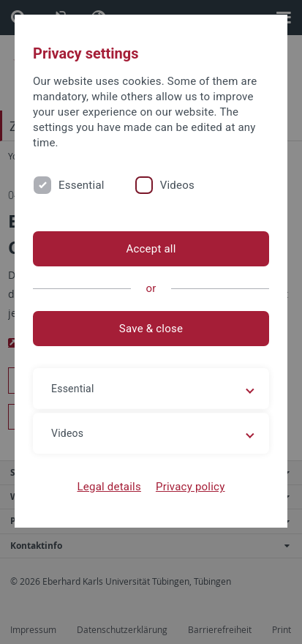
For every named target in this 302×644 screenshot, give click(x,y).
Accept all (151, 249)
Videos (177, 185)
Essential (82, 185)
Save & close (151, 329)
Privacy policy (190, 487)
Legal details (109, 487)
